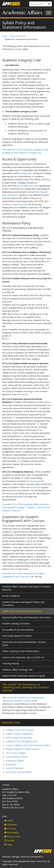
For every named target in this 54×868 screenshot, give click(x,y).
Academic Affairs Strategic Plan (17, 670)
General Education (15, 768)
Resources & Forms (18, 36)
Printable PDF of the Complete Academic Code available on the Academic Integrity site (25, 151)
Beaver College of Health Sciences (23, 749)
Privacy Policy (12, 836)
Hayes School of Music (17, 757)
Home (5, 36)
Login (8, 844)
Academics (11, 764)
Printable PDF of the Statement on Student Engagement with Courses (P (23, 575)
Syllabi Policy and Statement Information (22, 611)
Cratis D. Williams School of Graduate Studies (28, 745)
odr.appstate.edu (29, 186)
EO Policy (10, 828)
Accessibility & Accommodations (18, 630)
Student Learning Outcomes (16, 623)
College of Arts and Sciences (20, 730)
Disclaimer (11, 825)
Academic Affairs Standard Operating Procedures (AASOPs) (26, 588)
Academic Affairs (22, 13)
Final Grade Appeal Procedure (17, 636)
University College (15, 761)
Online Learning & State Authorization (21, 651)
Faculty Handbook (11, 596)
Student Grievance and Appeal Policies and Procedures (23, 604)
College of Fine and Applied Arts (21, 741)
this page (34, 481)
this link (34, 487)
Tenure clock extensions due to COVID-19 (23, 657)
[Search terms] (38, 4)
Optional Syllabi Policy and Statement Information (26, 617)
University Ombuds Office (19, 772)
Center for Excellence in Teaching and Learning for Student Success (23, 699)
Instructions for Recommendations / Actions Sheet (24, 643)
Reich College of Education (19, 738)
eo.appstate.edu (19, 204)
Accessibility (12, 832)
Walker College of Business (19, 734)
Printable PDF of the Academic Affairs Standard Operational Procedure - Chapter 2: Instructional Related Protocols (26, 507)
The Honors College (16, 753)
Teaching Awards (11, 663)
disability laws (26, 173)
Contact (10, 840)
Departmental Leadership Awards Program (24, 676)
